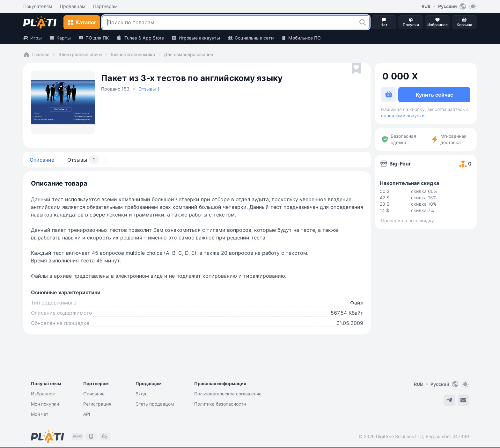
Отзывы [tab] (83, 160)
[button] (363, 22)
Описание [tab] (42, 160)
